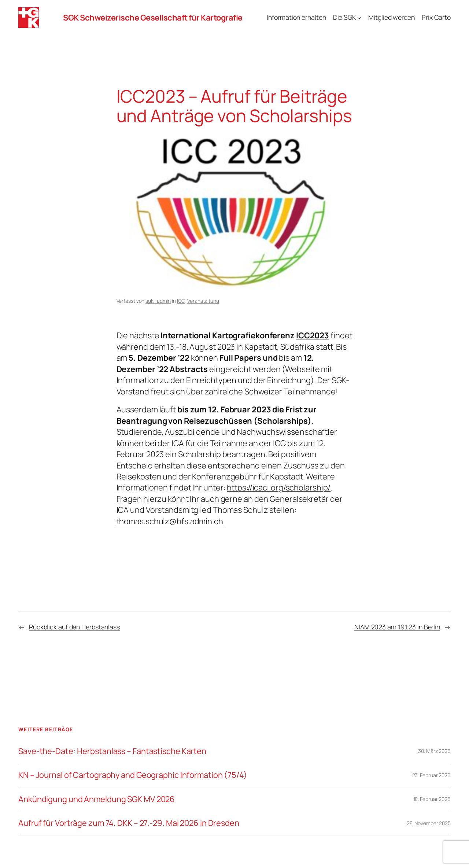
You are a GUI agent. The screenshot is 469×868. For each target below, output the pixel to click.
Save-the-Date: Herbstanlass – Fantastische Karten (112, 751)
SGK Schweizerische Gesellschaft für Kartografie (153, 18)
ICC (181, 301)
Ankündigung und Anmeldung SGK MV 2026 (97, 799)
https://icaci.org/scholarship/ (279, 488)
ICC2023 (313, 335)
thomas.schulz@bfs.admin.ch (170, 521)
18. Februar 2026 (432, 799)
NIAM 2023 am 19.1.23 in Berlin (397, 627)
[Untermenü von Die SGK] (359, 18)
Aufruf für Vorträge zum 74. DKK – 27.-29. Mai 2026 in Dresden (129, 823)
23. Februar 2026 (431, 775)
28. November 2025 (429, 823)
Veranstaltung (203, 301)
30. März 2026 (434, 751)
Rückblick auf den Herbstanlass (74, 627)
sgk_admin (158, 301)
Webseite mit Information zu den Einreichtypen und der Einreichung (225, 375)
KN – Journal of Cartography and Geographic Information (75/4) (133, 775)
